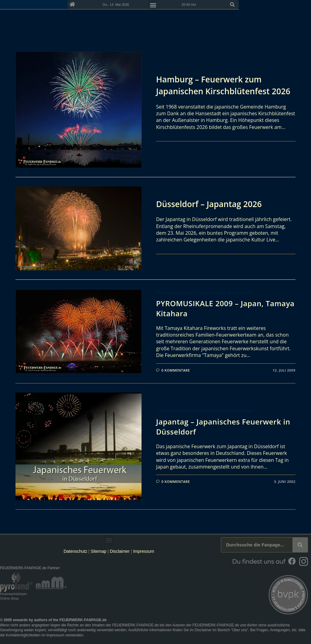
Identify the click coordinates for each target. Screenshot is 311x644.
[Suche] (300, 545)
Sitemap (99, 551)
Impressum (144, 551)
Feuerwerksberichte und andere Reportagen (204, 293)
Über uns (239, 630)
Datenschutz (75, 551)
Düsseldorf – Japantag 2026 (212, 204)
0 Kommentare (176, 370)
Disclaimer (120, 551)
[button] (304, 5)
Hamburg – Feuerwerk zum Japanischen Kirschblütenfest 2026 (216, 85)
